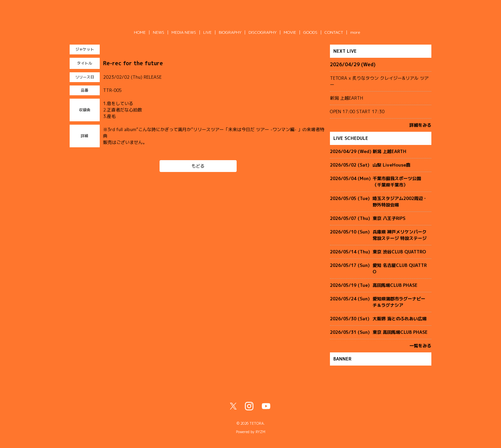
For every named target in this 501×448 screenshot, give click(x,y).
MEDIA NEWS (184, 32)
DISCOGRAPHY (263, 32)
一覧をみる (420, 346)
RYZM (260, 432)
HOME (140, 32)
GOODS (310, 32)
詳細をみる (420, 125)
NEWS (159, 32)
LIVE (207, 32)
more (355, 32)
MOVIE (290, 32)
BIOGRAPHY (230, 32)
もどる (198, 166)
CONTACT (334, 32)
